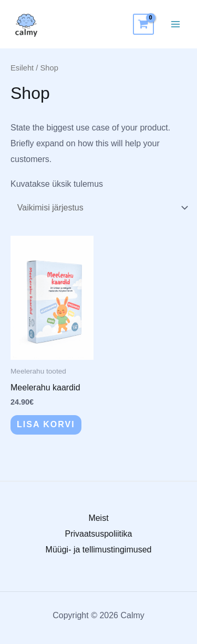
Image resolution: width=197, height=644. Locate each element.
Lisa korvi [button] (46, 424)
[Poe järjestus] (101, 208)
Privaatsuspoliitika (98, 534)
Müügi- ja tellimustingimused (99, 550)
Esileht (22, 68)
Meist (98, 518)
